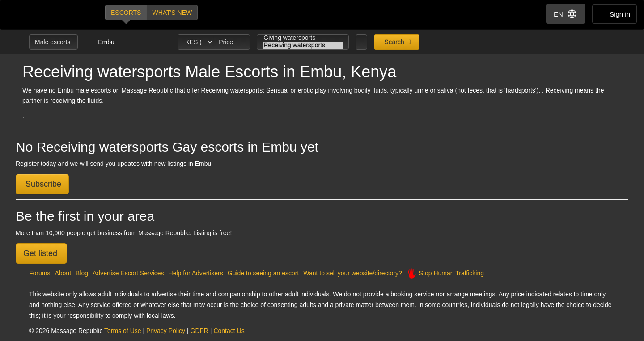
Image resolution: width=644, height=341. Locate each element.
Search (393, 42)
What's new (172, 13)
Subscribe (42, 184)
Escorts (126, 13)
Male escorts (53, 42)
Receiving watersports (303, 45)
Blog (82, 273)
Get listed (41, 253)
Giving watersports (303, 38)
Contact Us (229, 331)
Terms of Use (123, 331)
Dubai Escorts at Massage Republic (59, 15)
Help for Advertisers (196, 273)
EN (566, 14)
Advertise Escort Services (128, 273)
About (63, 273)
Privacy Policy (166, 331)
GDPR (199, 331)
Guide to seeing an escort (263, 273)
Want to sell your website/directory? (352, 273)
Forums (40, 273)
